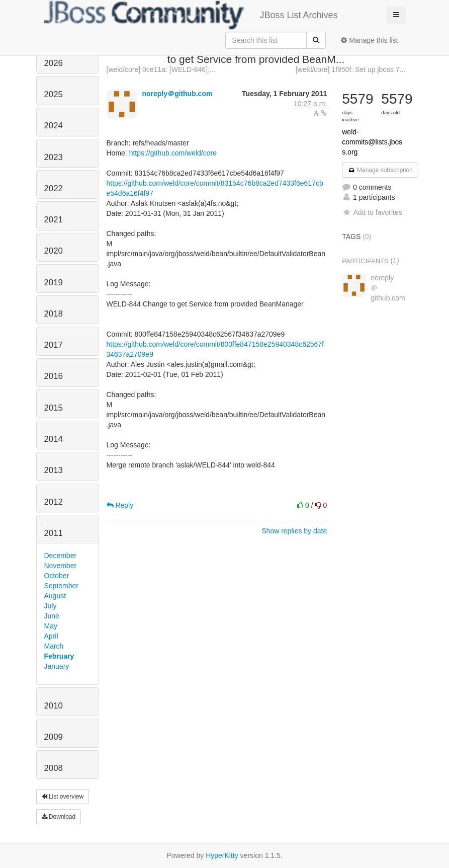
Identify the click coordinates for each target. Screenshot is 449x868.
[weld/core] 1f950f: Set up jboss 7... (351, 69)
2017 (54, 345)
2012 (54, 502)
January (57, 666)
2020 (54, 251)
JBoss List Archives (191, 15)
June (52, 616)
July (51, 606)
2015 (54, 408)
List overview (63, 797)
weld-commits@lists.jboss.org (372, 142)
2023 (54, 157)
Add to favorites (372, 212)
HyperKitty (222, 855)
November (61, 566)
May (51, 626)
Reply (120, 505)
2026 (54, 63)
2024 (54, 126)
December (61, 556)
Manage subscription (380, 170)
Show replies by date (294, 531)
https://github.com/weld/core (173, 153)
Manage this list (369, 40)
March (54, 646)
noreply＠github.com (177, 94)
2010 (54, 706)
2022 (54, 188)
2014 (54, 439)
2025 (54, 94)
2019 (54, 283)
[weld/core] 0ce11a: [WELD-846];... (161, 69)
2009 (54, 737)
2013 (54, 470)
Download (59, 817)
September (61, 586)
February (59, 656)
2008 (54, 768)
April (51, 636)
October (57, 576)
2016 (54, 376)
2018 (54, 314)
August (55, 596)
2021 (54, 220)
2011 (54, 533)
